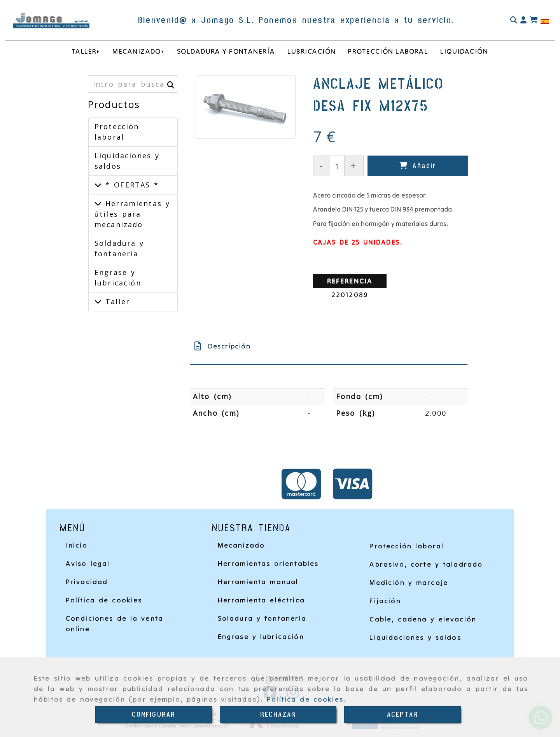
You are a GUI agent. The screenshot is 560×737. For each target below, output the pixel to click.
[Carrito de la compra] (534, 20)
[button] (523, 20)
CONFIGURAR (154, 715)
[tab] (329, 346)
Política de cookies (305, 699)
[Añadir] (418, 166)
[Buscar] (514, 20)
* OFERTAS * (130, 185)
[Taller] (98, 301)
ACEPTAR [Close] (402, 715)
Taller (116, 301)
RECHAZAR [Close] (278, 715)
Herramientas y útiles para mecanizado (132, 214)
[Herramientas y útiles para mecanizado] (98, 203)
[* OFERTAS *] (98, 185)
